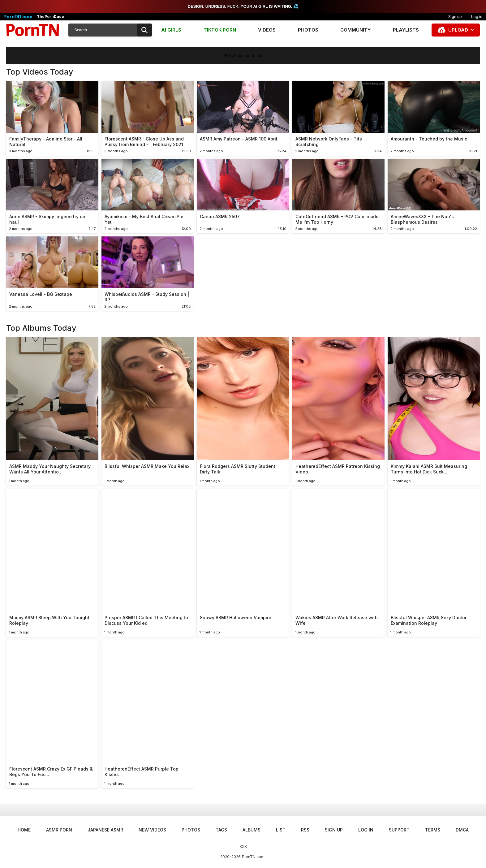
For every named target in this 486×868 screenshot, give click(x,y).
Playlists (406, 30)
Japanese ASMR (105, 830)
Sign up (455, 17)
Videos (267, 30)
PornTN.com (253, 857)
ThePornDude (50, 17)
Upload (458, 30)
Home (24, 830)
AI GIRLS (171, 30)
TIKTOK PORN (220, 30)
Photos (308, 30)
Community (355, 30)
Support (399, 830)
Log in (366, 830)
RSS (305, 830)
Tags (221, 830)
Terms (433, 830)
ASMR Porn (59, 830)
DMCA (462, 830)
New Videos (152, 830)
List (281, 830)
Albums (252, 830)
